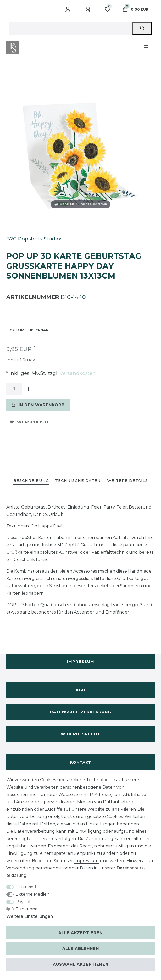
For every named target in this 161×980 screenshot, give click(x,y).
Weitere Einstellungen (30, 916)
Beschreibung (31, 481)
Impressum (81, 662)
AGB (80, 690)
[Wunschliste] (107, 9)
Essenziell (26, 887)
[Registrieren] (89, 9)
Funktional (27, 909)
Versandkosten (77, 373)
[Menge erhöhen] (28, 389)
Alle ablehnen (81, 948)
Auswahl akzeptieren (81, 964)
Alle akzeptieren (80, 933)
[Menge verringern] (38, 389)
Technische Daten (78, 481)
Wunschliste (30, 422)
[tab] (31, 481)
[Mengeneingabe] (14, 389)
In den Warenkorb (38, 405)
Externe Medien (33, 894)
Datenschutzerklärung (80, 712)
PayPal (23, 902)
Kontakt (81, 762)
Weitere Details (127, 481)
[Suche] (142, 28)
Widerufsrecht (80, 734)
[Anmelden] (69, 9)
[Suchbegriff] (71, 28)
